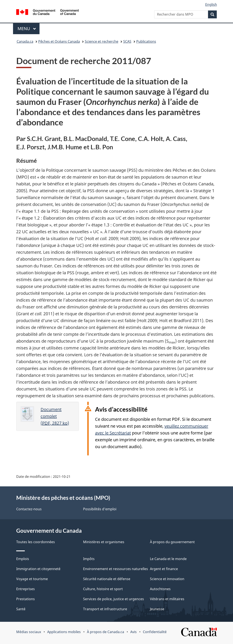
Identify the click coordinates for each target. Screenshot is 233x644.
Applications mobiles (64, 632)
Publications (146, 41)
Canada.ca (25, 41)
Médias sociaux (29, 632)
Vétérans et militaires (167, 599)
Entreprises (26, 589)
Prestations (26, 599)
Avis (133, 632)
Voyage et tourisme (32, 579)
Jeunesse (157, 609)
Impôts (89, 559)
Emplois (23, 559)
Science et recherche (102, 41)
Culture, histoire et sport (103, 589)
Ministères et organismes (104, 542)
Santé (21, 609)
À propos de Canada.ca (106, 632)
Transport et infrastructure (105, 609)
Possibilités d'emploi (100, 509)
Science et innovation (167, 579)
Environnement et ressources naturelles (116, 569)
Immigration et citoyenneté (38, 569)
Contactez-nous (29, 509)
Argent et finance (164, 569)
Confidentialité (155, 632)
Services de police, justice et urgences (114, 599)
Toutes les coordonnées (36, 542)
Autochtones (160, 589)
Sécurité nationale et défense (107, 579)
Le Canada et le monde (168, 559)
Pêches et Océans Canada (59, 41)
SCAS (127, 41)
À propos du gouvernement (172, 542)
